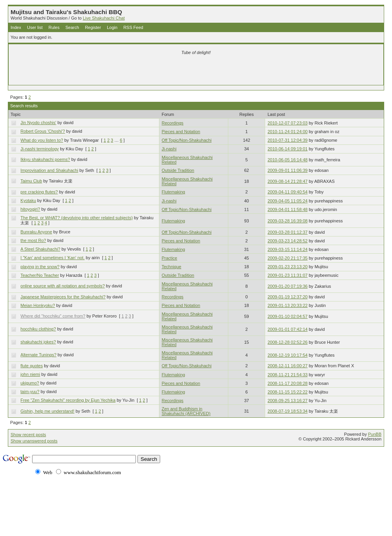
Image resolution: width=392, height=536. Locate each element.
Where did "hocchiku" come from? (53, 316)
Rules (54, 27)
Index (16, 27)
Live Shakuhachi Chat (104, 18)
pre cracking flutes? (39, 192)
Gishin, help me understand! (47, 411)
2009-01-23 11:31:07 (287, 275)
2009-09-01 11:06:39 (287, 170)
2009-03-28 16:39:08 (287, 221)
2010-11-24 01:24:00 (287, 132)
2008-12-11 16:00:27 (287, 366)
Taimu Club (31, 181)
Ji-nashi (169, 149)
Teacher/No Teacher (40, 275)
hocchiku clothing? (38, 329)
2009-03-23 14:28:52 (287, 241)
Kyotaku (28, 200)
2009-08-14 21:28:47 (287, 181)
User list (35, 27)
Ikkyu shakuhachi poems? (45, 159)
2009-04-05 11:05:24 (287, 201)
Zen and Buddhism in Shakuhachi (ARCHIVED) (186, 411)
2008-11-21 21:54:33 (287, 375)
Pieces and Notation (181, 132)
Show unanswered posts (34, 441)
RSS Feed (133, 27)
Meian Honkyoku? (38, 305)
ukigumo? (30, 383)
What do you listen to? (42, 140)
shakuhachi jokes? (38, 342)
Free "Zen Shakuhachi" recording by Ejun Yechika (68, 400)
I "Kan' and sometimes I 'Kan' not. (52, 258)
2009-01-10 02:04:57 (287, 316)
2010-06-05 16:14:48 (287, 160)
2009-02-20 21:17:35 (287, 258)
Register (93, 27)
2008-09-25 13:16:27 (287, 401)
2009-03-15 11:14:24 (287, 249)
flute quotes (32, 366)
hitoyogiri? (30, 209)
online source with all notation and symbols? (62, 286)
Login (112, 27)
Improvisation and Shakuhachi (49, 170)
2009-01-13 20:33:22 (287, 305)
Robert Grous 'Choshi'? (43, 131)
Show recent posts (28, 435)
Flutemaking (173, 192)
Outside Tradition (178, 170)
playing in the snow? (40, 267)
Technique (172, 267)
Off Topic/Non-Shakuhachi (187, 140)
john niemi (30, 374)
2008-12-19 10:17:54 (287, 355)
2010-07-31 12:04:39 (287, 140)
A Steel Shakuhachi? (40, 249)
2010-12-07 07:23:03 (287, 123)
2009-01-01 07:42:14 (287, 329)
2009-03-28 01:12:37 (287, 232)
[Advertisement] (104, 71)
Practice (170, 258)
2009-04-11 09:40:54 (287, 192)
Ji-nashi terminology (40, 149)
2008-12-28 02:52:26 (287, 342)
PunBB (375, 434)
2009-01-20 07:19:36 (287, 286)
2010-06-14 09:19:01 (287, 149)
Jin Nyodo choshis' (38, 123)
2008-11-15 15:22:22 (287, 392)
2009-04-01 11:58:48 (287, 209)
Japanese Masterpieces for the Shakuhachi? (63, 297)
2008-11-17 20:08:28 (287, 383)
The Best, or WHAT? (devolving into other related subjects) (77, 218)
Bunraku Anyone (36, 232)
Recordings (173, 123)
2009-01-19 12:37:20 (287, 297)
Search (72, 27)
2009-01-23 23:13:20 (287, 267)
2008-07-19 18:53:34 (287, 411)
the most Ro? (33, 240)
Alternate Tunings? (38, 355)
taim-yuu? (30, 392)
